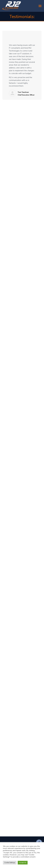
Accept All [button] (23, 863)
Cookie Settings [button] (10, 863)
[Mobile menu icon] (40, 6)
